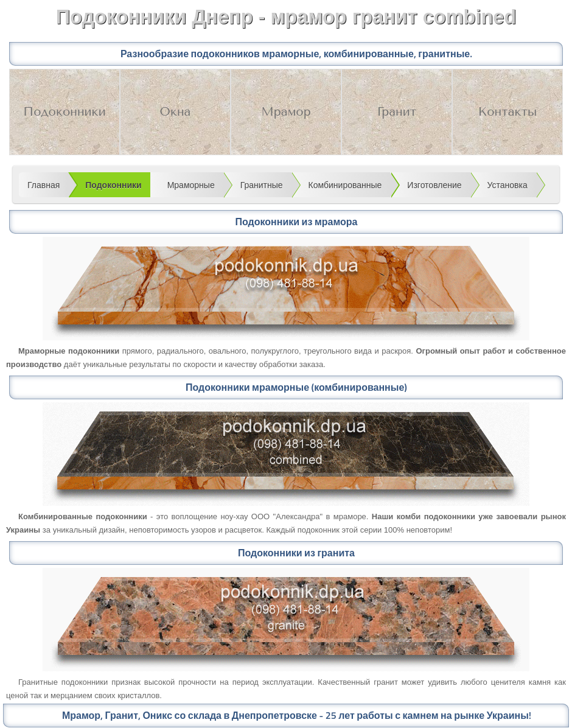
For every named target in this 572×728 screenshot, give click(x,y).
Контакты (508, 112)
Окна (176, 112)
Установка (507, 185)
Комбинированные (345, 185)
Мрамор (286, 112)
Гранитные (262, 185)
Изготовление (434, 185)
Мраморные (191, 185)
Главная (44, 185)
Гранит (397, 112)
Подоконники (64, 112)
